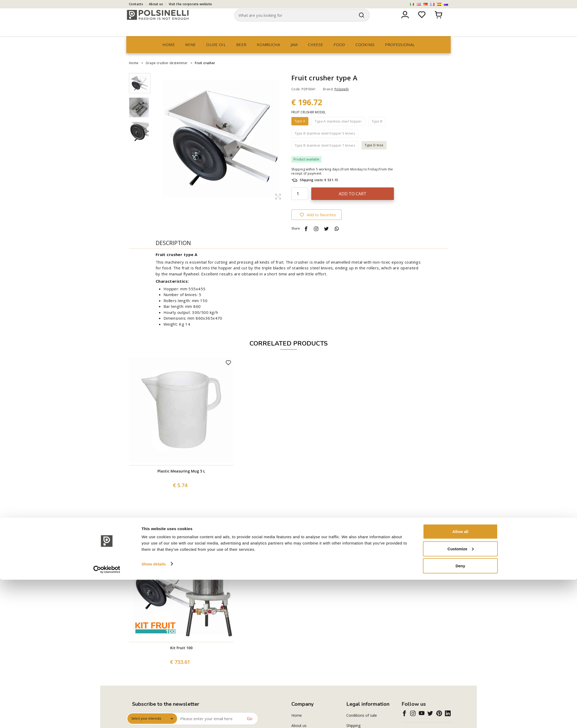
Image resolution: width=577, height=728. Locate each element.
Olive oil (216, 54)
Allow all (460, 680)
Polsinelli (342, 99)
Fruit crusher (205, 73)
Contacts (136, 4)
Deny (460, 714)
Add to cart (353, 204)
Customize (461, 697)
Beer (241, 54)
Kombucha (268, 54)
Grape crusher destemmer (167, 73)
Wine (190, 54)
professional (400, 54)
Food (339, 54)
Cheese (315, 54)
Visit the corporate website (190, 4)
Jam (294, 54)
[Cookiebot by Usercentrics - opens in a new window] (107, 718)
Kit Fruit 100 (181, 658)
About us (156, 4)
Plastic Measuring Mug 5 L (181, 481)
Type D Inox (374, 155)
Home (169, 54)
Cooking (365, 54)
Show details (154, 712)
